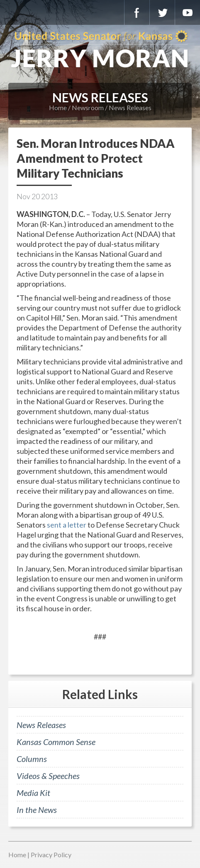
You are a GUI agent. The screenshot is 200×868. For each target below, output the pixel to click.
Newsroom (88, 107)
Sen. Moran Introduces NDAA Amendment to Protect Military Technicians (96, 158)
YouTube (188, 12)
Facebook (137, 12)
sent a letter (67, 525)
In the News (37, 810)
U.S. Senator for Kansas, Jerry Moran (100, 50)
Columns (32, 759)
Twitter (162, 12)
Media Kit (33, 793)
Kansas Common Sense (56, 742)
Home (58, 107)
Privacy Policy (51, 855)
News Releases (130, 107)
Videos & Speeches (48, 776)
